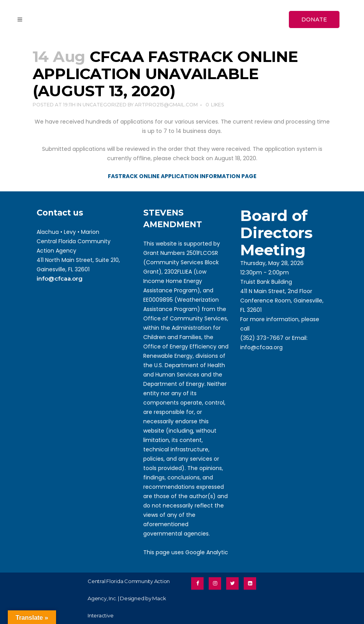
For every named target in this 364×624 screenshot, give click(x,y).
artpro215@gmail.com (166, 105)
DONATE (314, 19)
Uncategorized (105, 105)
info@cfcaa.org (60, 278)
